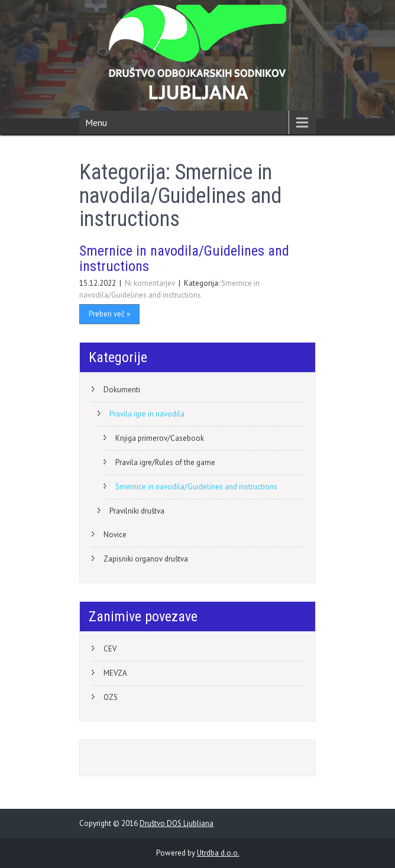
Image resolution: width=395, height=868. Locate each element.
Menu (96, 122)
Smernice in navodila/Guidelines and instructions (184, 259)
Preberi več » (109, 314)
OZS (111, 697)
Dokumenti (122, 390)
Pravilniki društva (137, 511)
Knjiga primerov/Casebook (160, 438)
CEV (110, 649)
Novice (115, 535)
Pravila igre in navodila (147, 414)
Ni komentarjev (151, 283)
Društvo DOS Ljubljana (177, 823)
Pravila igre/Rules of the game (165, 462)
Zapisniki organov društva (146, 559)
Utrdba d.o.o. (218, 853)
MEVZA (115, 673)
